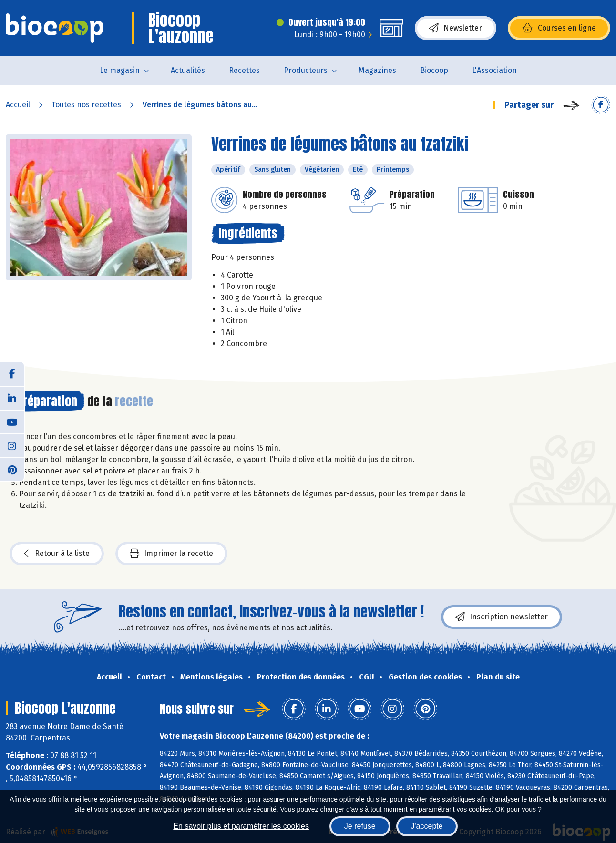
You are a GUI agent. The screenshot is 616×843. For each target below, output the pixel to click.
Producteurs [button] (306, 70)
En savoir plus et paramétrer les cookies (241, 826)
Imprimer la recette (171, 554)
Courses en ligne (559, 28)
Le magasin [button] (120, 70)
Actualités (188, 70)
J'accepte (427, 826)
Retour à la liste (57, 554)
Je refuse (360, 826)
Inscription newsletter (502, 617)
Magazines (377, 70)
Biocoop (434, 70)
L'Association (494, 70)
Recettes (244, 70)
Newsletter (456, 28)
